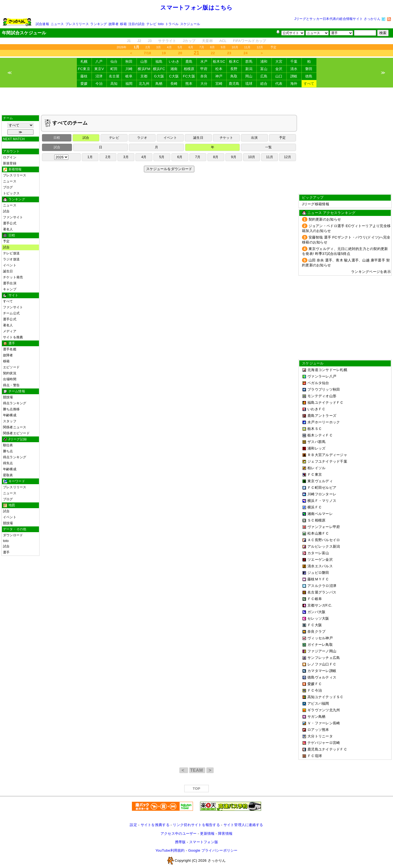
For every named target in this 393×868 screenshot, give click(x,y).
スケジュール (190, 24)
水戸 (204, 61)
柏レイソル (316, 468)
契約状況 (10, 373)
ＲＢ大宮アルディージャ (327, 455)
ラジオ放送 (11, 259)
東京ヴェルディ (320, 481)
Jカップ (189, 41)
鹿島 (189, 61)
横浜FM (144, 69)
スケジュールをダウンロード (169, 169)
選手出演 (10, 283)
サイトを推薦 (13, 337)
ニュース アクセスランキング (331, 213)
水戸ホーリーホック (324, 422)
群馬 (249, 61)
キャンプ (10, 289)
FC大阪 (189, 76)
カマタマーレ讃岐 (322, 671)
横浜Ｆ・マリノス (322, 501)
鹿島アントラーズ (322, 416)
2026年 (122, 47)
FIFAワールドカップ (250, 41)
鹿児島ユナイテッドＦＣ (327, 749)
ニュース (57, 24)
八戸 (99, 61)
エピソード (11, 367)
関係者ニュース (15, 427)
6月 (191, 47)
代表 (279, 84)
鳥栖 (159, 84)
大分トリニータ (320, 736)
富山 (264, 69)
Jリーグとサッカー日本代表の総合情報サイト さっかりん (337, 19)
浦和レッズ (316, 448)
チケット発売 (13, 277)
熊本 (189, 84)
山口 (279, 76)
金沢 (279, 69)
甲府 (204, 69)
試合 (6, 211)
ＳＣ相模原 (316, 520)
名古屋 (114, 76)
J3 (150, 41)
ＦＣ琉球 (315, 756)
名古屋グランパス (322, 592)
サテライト (167, 41)
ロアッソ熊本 (318, 730)
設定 (133, 825)
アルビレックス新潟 (324, 546)
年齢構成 (10, 415)
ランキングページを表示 (371, 272)
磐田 (309, 69)
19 (164, 53)
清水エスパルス (320, 566)
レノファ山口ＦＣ (322, 664)
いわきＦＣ (316, 409)
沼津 (99, 76)
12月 (260, 47)
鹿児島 (234, 84)
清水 (294, 69)
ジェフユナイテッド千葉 (327, 461)
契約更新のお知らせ (325, 219)
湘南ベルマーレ (320, 514)
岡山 (249, 76)
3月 (159, 47)
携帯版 (180, 842)
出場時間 (10, 379)
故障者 (114, 24)
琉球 (249, 84)
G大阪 (159, 76)
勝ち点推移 (11, 409)
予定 (273, 47)
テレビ (151, 24)
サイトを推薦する (155, 825)
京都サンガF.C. (320, 605)
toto (161, 24)
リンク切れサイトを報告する (196, 825)
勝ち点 (8, 451)
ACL (223, 41)
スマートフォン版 (204, 842)
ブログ (8, 187)
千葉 (294, 61)
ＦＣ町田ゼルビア (322, 488)
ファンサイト (13, 217)
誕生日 (8, 271)
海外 (294, 84)
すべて (309, 84)
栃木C (234, 61)
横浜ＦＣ (315, 507)
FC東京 (84, 69)
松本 (219, 69)
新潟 (249, 69)
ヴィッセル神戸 (320, 638)
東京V (99, 69)
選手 (6, 552)
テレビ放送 (11, 253)
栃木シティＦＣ (320, 435)
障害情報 (225, 834)
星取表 (8, 475)
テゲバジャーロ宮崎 (324, 743)
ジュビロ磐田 (318, 573)
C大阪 (174, 76)
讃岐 (294, 76)
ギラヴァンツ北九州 (324, 710)
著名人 (8, 229)
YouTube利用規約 (170, 850)
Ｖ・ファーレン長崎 (324, 723)
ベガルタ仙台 (318, 383)
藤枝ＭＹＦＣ (318, 579)
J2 (139, 41)
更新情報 (207, 834)
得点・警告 (11, 385)
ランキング (99, 24)
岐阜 (129, 76)
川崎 (129, 69)
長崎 (174, 84)
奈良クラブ (316, 632)
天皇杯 (207, 41)
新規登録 (10, 163)
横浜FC (159, 69)
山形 (144, 61)
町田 (114, 69)
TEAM (197, 770)
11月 (247, 47)
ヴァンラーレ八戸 (322, 376)
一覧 (268, 147)
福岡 (129, 84)
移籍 (123, 24)
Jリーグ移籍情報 (316, 204)
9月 (223, 47)
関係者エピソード (16, 433)
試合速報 (42, 24)
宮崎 (219, 84)
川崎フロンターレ (322, 494)
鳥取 (234, 76)
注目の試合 (137, 24)
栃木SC (219, 61)
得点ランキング (15, 403)
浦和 (264, 61)
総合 (264, 84)
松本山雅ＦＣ (318, 533)
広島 (264, 76)
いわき (174, 61)
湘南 (174, 69)
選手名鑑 (10, 349)
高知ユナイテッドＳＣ (326, 697)
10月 (235, 47)
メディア (10, 331)
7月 (202, 47)
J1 (129, 41)
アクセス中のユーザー (179, 834)
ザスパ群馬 (316, 442)
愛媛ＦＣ (315, 684)
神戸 (219, 76)
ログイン (10, 157)
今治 (99, 84)
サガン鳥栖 (316, 717)
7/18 (147, 53)
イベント (10, 265)
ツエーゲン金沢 (320, 560)
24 (246, 53)
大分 (204, 84)
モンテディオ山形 (322, 396)
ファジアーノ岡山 (322, 651)
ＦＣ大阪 (315, 625)
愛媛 (84, 84)
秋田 (129, 61)
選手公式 (10, 223)
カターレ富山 (318, 553)
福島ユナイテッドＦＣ (326, 403)
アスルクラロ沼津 (322, 586)
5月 (180, 47)
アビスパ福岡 (318, 703)
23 (229, 53)
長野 (234, 69)
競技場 (8, 397)
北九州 (144, 84)
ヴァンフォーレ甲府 (324, 527)
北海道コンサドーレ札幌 (327, 370)
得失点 (8, 463)
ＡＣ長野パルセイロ (324, 540)
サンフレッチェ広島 (324, 658)
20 (180, 53)
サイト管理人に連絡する (243, 825)
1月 (90, 157)
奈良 (204, 76)
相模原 (189, 69)
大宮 (279, 61)
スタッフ (10, 421)
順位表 (8, 445)
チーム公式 (11, 313)
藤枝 (84, 76)
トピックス (11, 193)
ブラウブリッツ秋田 (324, 389)
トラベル (172, 24)
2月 (148, 47)
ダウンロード (13, 535)
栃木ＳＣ (315, 429)
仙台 (114, 61)
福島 (159, 61)
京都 (144, 76)
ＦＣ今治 (315, 690)
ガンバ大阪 (316, 612)
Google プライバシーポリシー (213, 850)
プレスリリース (77, 24)
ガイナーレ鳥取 (320, 645)
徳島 (309, 76)
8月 (213, 47)
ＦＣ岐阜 (315, 599)
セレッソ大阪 (318, 618)
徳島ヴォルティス (322, 677)
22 (213, 53)
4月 (170, 47)
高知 (114, 84)
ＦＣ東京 (315, 474)
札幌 (84, 61)
